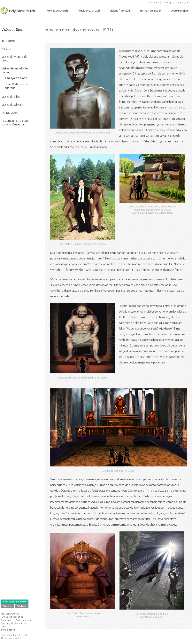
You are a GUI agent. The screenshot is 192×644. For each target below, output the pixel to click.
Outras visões (10, 113)
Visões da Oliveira (12, 105)
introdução (8, 41)
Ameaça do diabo (16, 78)
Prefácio (6, 49)
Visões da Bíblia (11, 97)
